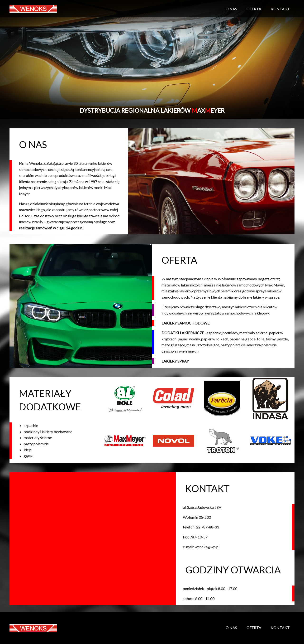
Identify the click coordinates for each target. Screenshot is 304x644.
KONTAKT (280, 9)
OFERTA (254, 9)
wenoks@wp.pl (207, 547)
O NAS (231, 9)
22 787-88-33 (208, 527)
